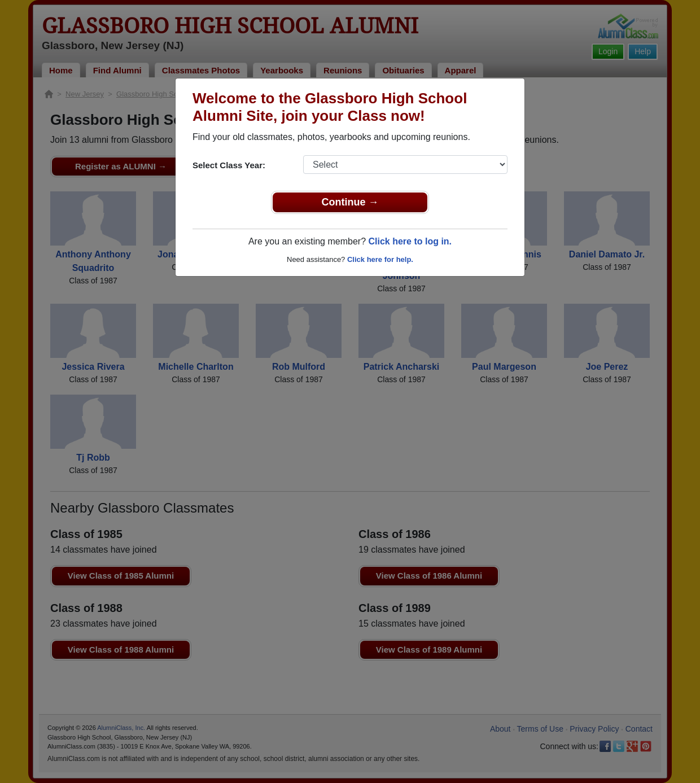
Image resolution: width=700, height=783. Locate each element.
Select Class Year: (229, 165)
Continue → (350, 202)
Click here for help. (380, 259)
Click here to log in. (410, 241)
